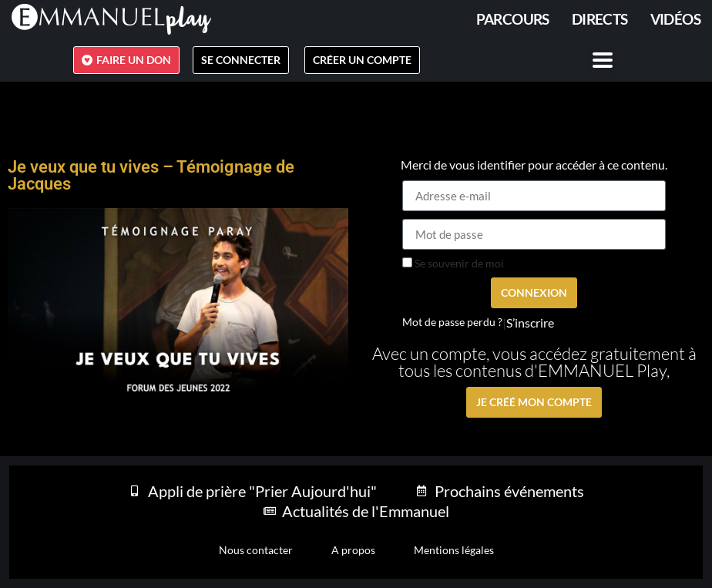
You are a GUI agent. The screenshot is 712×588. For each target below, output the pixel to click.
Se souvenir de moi (453, 264)
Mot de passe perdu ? (452, 322)
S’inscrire (530, 323)
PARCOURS (513, 19)
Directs (600, 19)
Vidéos (675, 19)
